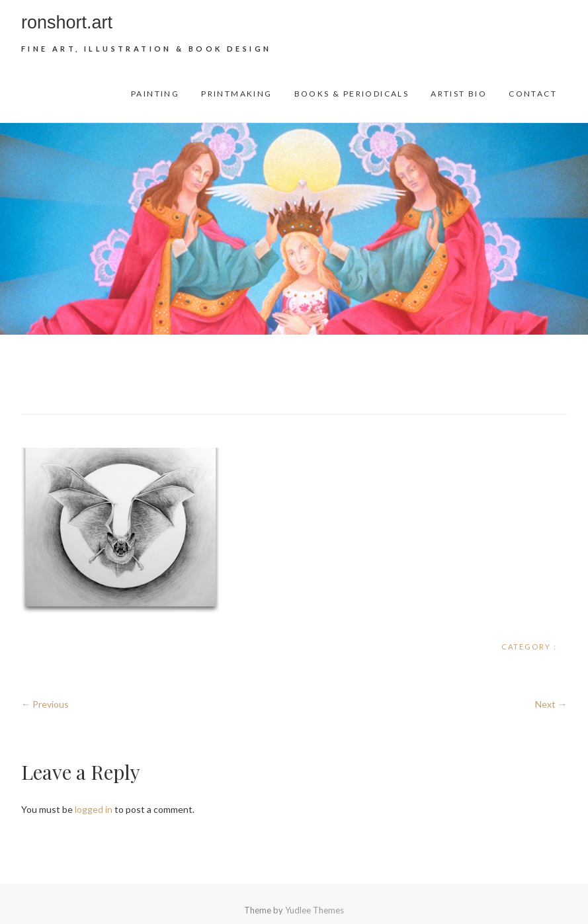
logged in (94, 809)
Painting (155, 94)
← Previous (45, 704)
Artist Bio (459, 94)
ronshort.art (67, 22)
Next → (551, 704)
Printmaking (236, 94)
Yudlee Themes (315, 910)
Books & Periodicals (352, 94)
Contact (533, 94)
